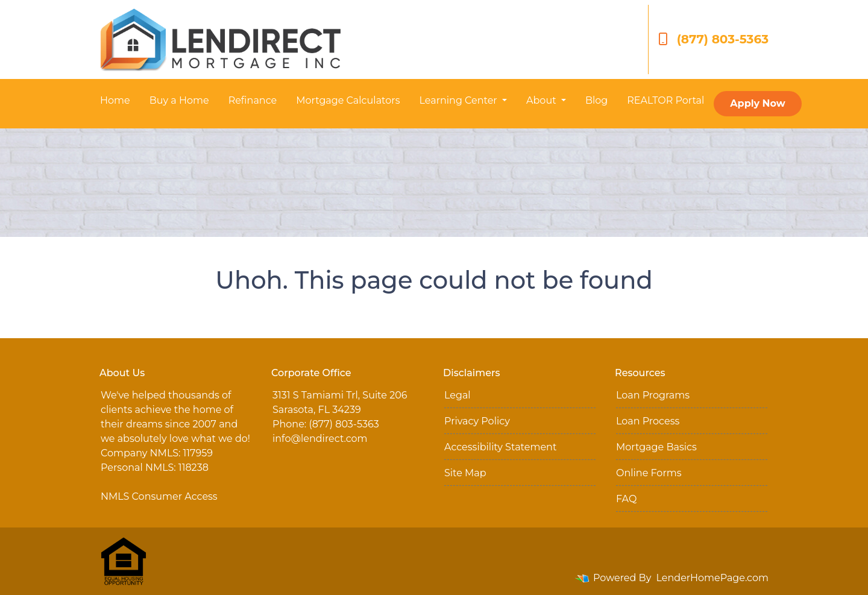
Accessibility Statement (500, 447)
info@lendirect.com (320, 439)
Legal (458, 395)
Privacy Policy (477, 421)
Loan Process (648, 421)
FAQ (626, 499)
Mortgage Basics (656, 447)
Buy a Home (179, 100)
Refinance (253, 100)
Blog (596, 100)
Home (115, 100)
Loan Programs (653, 395)
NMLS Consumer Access (159, 496)
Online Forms (649, 473)
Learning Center (459, 100)
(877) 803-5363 (713, 39)
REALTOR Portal (665, 100)
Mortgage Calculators (348, 100)
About (542, 100)
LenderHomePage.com (713, 578)
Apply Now (757, 103)
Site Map (465, 473)
